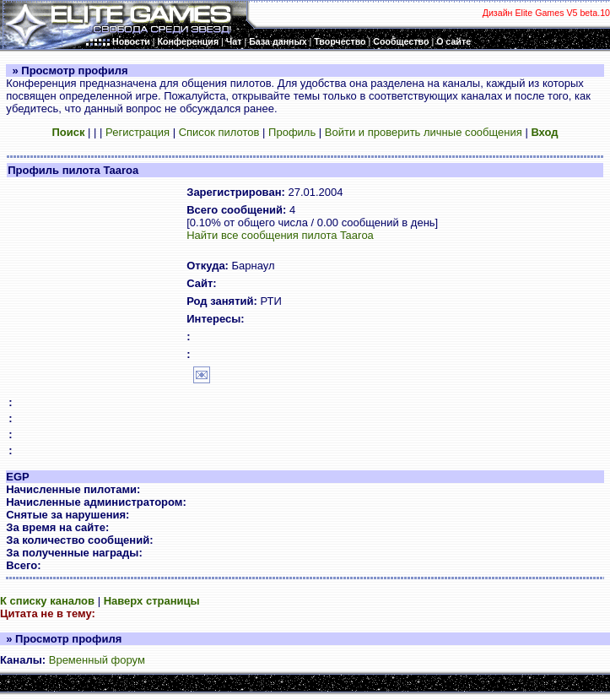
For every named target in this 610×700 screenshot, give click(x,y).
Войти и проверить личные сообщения (424, 132)
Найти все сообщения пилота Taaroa (280, 235)
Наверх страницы (152, 601)
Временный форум (97, 660)
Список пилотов (219, 132)
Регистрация (138, 132)
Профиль (292, 132)
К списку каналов (47, 601)
